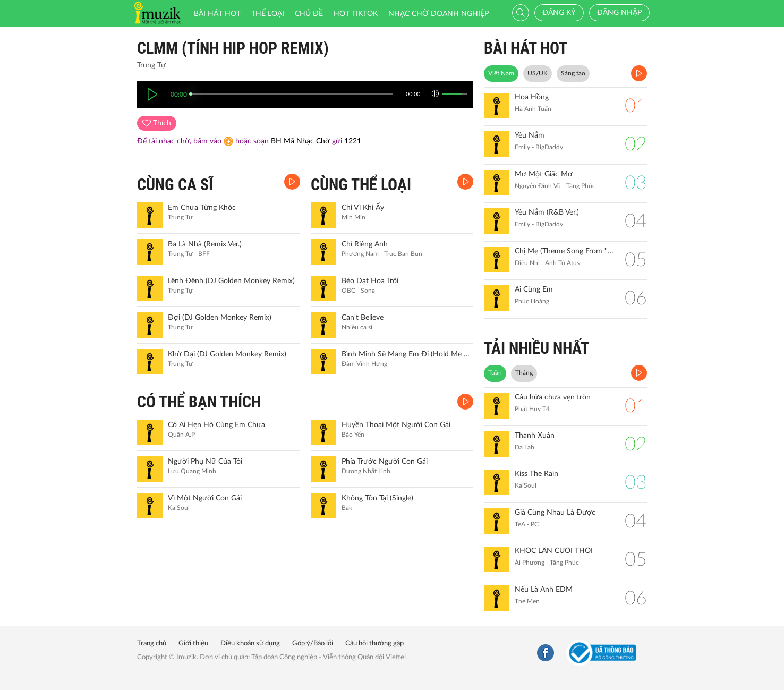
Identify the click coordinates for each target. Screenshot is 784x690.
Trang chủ (152, 644)
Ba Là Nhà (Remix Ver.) (205, 244)
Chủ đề (309, 14)
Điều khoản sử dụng (250, 644)
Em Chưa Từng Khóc (202, 208)
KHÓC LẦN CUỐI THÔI (554, 551)
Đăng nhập (619, 13)
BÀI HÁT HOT (526, 48)
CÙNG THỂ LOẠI (361, 185)
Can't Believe (363, 318)
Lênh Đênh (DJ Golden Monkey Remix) (231, 281)
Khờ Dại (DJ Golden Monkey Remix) (227, 354)
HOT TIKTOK (356, 14)
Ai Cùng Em (534, 289)
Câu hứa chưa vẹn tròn (553, 397)
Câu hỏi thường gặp (374, 644)
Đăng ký (559, 13)
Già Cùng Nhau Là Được (555, 513)
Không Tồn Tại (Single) (377, 498)
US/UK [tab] (538, 73)
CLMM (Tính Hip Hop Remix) (233, 48)
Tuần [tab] (495, 373)
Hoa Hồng (532, 97)
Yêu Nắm (530, 135)
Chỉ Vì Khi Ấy (363, 208)
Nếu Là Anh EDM (544, 590)
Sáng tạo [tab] (573, 73)
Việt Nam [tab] (501, 73)
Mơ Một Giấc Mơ (544, 174)
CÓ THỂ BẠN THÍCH (199, 402)
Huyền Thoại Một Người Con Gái (396, 425)
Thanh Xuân (535, 436)
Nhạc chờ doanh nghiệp (438, 14)
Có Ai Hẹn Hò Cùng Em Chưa (216, 425)
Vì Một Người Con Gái (205, 498)
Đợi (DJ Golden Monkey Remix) (220, 318)
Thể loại (268, 14)
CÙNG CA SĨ (175, 185)
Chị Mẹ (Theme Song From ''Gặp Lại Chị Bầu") (564, 251)
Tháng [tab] (524, 373)
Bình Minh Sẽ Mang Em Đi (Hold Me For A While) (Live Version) (406, 354)
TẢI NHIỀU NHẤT (536, 348)
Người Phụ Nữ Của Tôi (205, 462)
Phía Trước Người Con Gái (385, 462)
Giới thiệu (193, 644)
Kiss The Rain (536, 474)
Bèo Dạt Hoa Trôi (370, 281)
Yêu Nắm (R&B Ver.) (547, 212)
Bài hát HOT (217, 14)
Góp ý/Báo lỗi (313, 644)
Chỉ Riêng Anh (365, 244)
